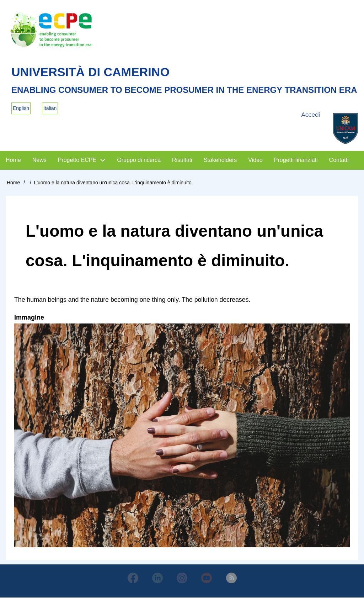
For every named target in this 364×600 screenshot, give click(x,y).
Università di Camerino (95, 73)
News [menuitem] (39, 162)
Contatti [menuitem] (339, 162)
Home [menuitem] (13, 162)
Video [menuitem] (255, 162)
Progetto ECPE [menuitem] (77, 162)
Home (13, 185)
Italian (50, 110)
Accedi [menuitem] (311, 117)
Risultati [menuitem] (182, 162)
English (21, 110)
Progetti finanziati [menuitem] (296, 162)
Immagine (29, 320)
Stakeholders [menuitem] (220, 162)
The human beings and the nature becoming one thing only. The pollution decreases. (134, 302)
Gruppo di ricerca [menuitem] (139, 162)
